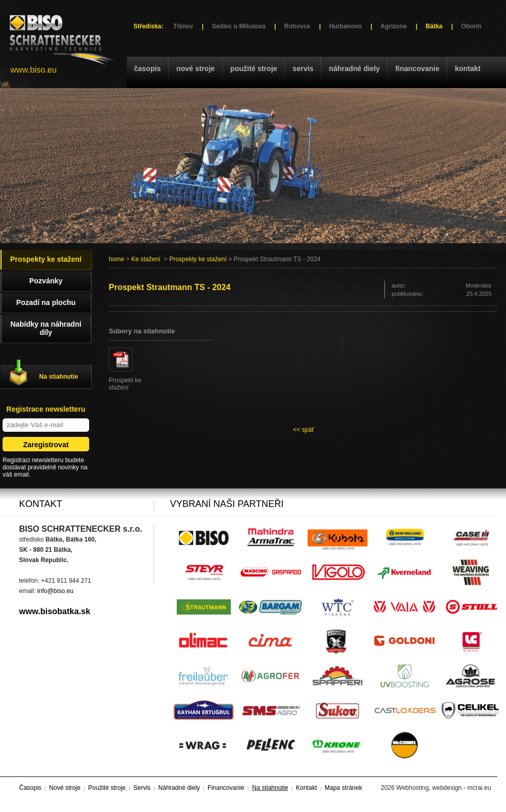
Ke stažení (146, 259)
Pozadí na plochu (46, 302)
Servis (303, 69)
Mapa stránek (343, 788)
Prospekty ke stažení (198, 259)
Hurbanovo (345, 26)
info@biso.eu (55, 591)
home (116, 259)
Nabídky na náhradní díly (46, 328)
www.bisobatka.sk (55, 611)
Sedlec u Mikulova (239, 26)
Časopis (147, 69)
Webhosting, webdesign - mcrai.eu (444, 788)
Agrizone (393, 26)
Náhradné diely (354, 69)
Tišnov (183, 26)
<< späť (303, 430)
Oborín (471, 26)
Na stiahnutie (58, 377)
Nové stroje (196, 69)
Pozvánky (46, 281)
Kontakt (468, 69)
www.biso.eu (33, 70)
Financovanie (417, 69)
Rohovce (298, 26)
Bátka (434, 26)
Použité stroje (254, 69)
